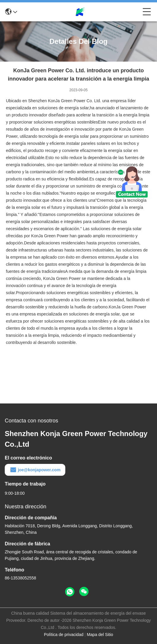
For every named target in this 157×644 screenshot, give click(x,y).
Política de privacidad (64, 635)
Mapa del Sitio (100, 635)
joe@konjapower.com (35, 470)
